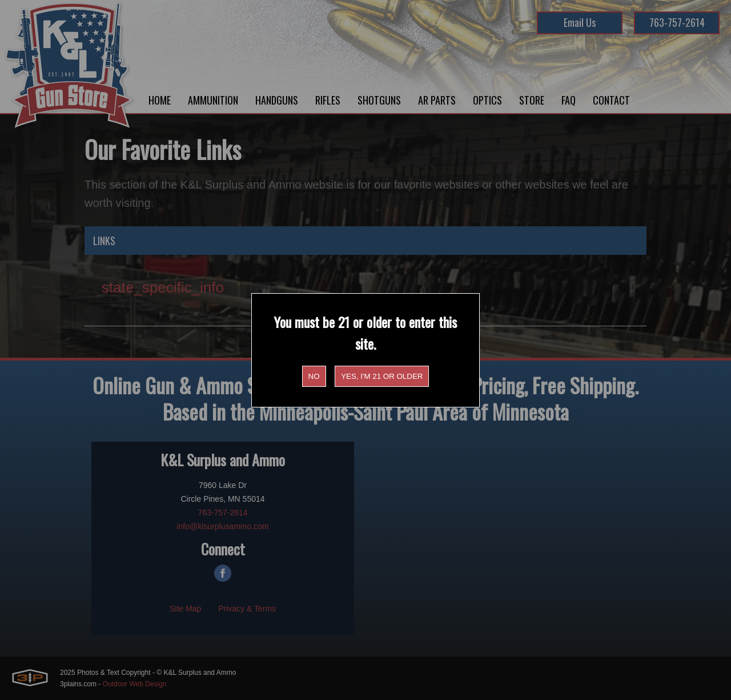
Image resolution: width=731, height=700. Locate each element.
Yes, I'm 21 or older (382, 376)
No (314, 376)
